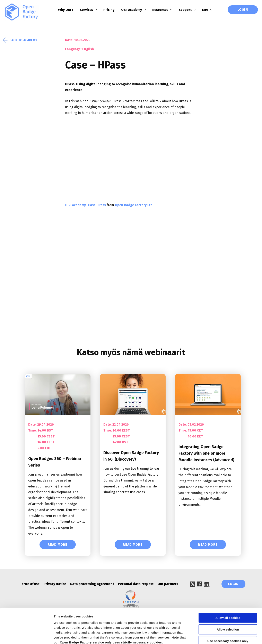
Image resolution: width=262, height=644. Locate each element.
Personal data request (136, 584)
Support (188, 10)
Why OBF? (68, 10)
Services (89, 10)
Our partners (168, 584)
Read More (58, 545)
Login (243, 10)
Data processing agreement (92, 584)
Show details (215, 636)
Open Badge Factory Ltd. (134, 205)
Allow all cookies (228, 595)
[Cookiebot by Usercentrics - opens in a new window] (27, 636)
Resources (163, 10)
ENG (208, 10)
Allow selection (228, 606)
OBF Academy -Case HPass (85, 205)
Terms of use (30, 584)
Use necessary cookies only (228, 618)
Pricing (112, 10)
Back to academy (21, 40)
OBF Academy (134, 10)
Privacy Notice (55, 584)
